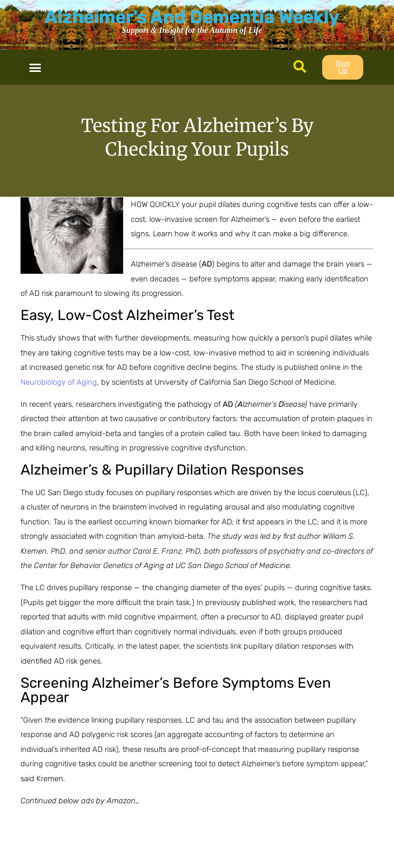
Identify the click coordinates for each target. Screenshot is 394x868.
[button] (35, 67)
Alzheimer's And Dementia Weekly (192, 17)
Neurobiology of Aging (59, 382)
